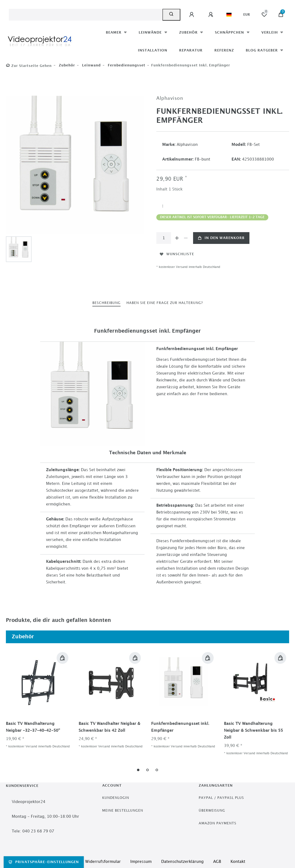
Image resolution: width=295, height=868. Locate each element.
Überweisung (212, 811)
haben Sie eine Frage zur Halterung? (165, 303)
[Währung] (247, 15)
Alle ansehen (270, 637)
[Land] (229, 15)
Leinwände (151, 32)
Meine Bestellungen (123, 811)
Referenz (224, 50)
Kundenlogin (116, 798)
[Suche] (171, 15)
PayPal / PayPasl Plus (221, 798)
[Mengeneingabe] (164, 238)
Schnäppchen (230, 32)
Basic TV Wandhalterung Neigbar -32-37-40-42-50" (33, 727)
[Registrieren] (211, 15)
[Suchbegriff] (86, 15)
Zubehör (189, 32)
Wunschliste (177, 254)
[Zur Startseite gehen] (29, 66)
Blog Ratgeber (262, 50)
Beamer (114, 32)
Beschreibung (106, 303)
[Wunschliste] (264, 15)
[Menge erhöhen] (177, 238)
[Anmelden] (192, 15)
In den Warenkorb (221, 238)
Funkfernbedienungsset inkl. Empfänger (180, 727)
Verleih (270, 32)
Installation (153, 50)
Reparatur (191, 50)
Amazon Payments (218, 823)
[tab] (106, 303)
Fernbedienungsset (126, 65)
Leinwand (91, 65)
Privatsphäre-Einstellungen (44, 862)
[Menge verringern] (186, 238)
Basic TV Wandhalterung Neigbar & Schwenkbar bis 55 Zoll (253, 731)
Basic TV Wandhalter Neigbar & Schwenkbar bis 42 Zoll (110, 727)
